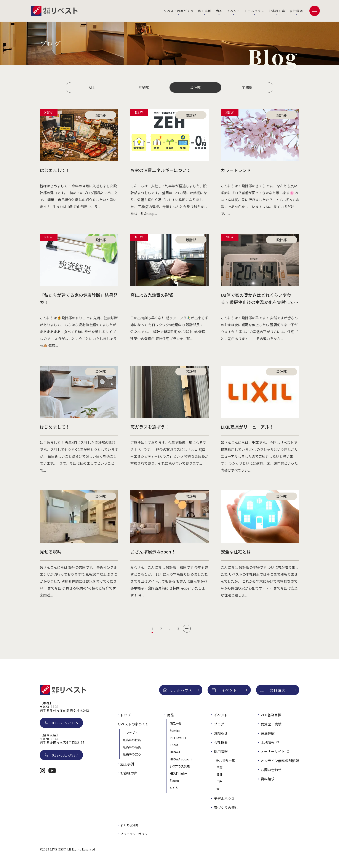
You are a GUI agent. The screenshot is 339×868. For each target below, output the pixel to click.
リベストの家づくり (179, 11)
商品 (219, 11)
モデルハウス (254, 11)
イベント (233, 11)
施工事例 (205, 11)
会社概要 (296, 11)
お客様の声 (277, 11)
